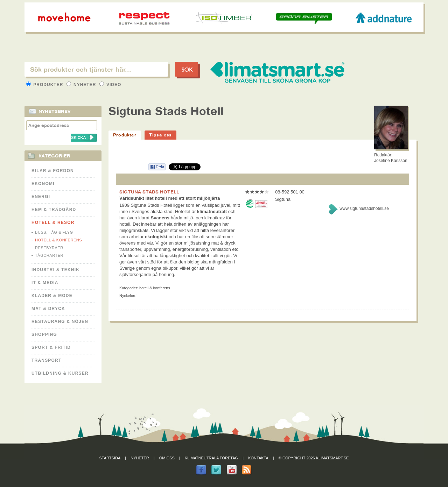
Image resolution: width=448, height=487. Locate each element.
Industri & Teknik (55, 270)
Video (110, 85)
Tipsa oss (160, 135)
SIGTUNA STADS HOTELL (149, 192)
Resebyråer (49, 248)
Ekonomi (43, 184)
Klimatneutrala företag (211, 458)
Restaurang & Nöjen (60, 322)
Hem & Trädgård (54, 210)
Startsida (110, 458)
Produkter (45, 85)
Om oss (167, 458)
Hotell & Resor (53, 223)
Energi (41, 197)
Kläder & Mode (52, 296)
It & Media (45, 283)
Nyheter (82, 85)
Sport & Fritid (51, 347)
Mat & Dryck (48, 309)
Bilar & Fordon (53, 171)
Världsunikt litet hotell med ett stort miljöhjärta (170, 198)
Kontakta (258, 458)
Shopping (44, 334)
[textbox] (96, 69)
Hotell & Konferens (58, 240)
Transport (46, 360)
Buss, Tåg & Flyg (54, 232)
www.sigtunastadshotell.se (364, 209)
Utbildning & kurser (60, 373)
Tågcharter (49, 255)
